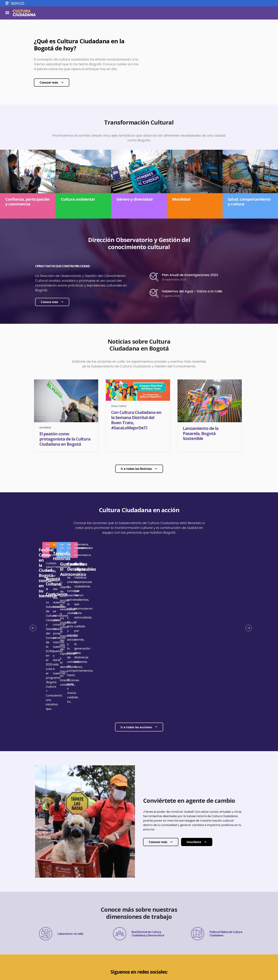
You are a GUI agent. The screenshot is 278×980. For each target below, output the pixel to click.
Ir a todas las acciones (136, 651)
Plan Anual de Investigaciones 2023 (190, 275)
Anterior (34, 594)
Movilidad (45, 428)
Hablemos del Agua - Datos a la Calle (192, 291)
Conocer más (49, 82)
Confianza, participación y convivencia (137, 545)
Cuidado (115, 603)
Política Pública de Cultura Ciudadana (217, 858)
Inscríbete (194, 766)
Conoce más (49, 302)
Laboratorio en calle (61, 858)
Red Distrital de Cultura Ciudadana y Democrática (139, 858)
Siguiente (247, 594)
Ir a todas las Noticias (136, 469)
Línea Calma (119, 406)
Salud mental (130, 603)
